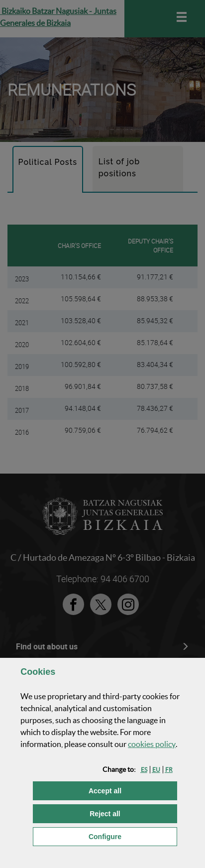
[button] (144, 770)
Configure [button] (133, 836)
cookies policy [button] (152, 744)
